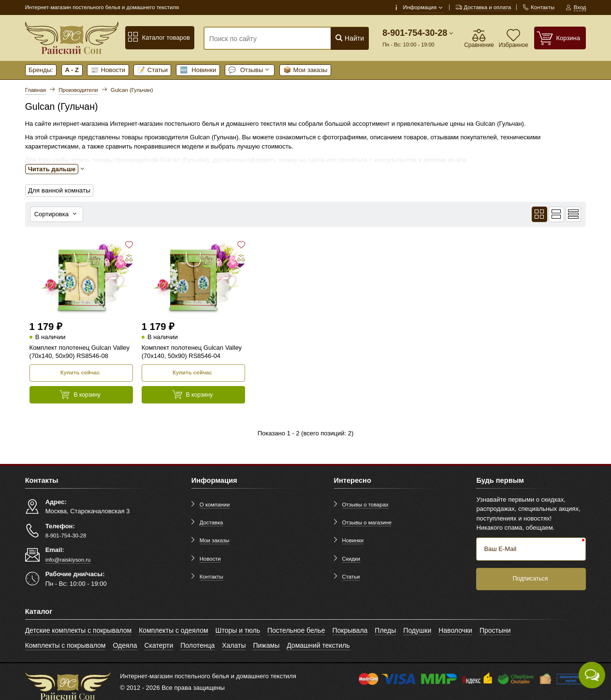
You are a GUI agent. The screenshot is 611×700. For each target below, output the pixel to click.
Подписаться (530, 578)
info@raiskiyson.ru (68, 559)
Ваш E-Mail (500, 548)
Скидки (351, 558)
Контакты (211, 576)
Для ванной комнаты (58, 190)
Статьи (153, 70)
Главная (36, 90)
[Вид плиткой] (539, 214)
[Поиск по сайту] (272, 39)
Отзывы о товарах (365, 504)
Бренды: (41, 70)
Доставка (211, 521)
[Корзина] (560, 38)
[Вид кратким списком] (573, 214)
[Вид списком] (556, 214)
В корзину (80, 394)
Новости (108, 70)
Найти (349, 38)
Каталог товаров (159, 37)
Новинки (198, 70)
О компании (215, 504)
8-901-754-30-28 (415, 33)
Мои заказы (305, 70)
